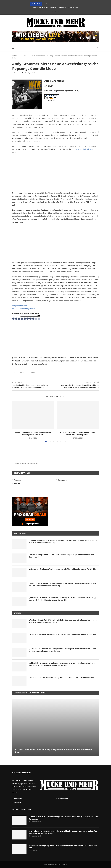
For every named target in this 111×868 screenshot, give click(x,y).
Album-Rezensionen (38, 56)
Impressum (62, 8)
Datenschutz (73, 8)
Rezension (31, 373)
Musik (24, 56)
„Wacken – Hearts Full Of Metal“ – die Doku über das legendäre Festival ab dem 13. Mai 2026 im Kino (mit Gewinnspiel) (63, 541)
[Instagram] (56, 11)
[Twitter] (58, 11)
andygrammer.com (20, 306)
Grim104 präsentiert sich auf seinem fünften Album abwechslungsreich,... (78, 434)
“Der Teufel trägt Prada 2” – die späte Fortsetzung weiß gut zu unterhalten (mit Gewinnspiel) (61, 556)
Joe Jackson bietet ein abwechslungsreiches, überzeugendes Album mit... (33, 434)
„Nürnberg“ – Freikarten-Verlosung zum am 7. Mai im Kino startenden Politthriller (63, 569)
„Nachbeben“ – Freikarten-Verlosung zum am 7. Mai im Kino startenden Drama (61, 677)
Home (14, 56)
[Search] (98, 48)
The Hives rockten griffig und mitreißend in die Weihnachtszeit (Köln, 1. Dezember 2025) (63, 847)
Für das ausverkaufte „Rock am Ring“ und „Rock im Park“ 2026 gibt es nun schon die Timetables (64, 818)
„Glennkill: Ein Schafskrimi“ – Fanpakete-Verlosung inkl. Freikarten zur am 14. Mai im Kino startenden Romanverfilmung (63, 585)
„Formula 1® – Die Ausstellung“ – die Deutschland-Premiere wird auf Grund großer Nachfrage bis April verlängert (63, 832)
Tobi (22, 73)
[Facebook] (53, 11)
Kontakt (53, 8)
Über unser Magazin (41, 8)
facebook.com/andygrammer (24, 309)
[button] (44, 4)
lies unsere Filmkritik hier (83, 149)
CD (15, 373)
